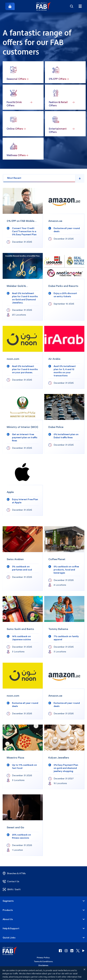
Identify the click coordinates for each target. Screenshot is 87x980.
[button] (43, 6)
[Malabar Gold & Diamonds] (23, 287)
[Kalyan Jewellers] (64, 757)
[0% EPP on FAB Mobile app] (23, 218)
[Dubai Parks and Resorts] (64, 287)
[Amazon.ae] (64, 218)
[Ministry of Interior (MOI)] (23, 424)
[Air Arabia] (64, 357)
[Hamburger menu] (80, 6)
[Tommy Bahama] (64, 627)
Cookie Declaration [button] (43, 969)
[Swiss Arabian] (23, 558)
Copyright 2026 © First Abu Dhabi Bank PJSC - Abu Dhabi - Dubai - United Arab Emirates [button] (43, 974)
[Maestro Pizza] (23, 757)
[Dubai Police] (64, 424)
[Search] (72, 6)
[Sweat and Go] (23, 825)
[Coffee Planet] (64, 558)
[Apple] (23, 487)
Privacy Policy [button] (43, 958)
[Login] (10, 6)
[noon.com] (23, 357)
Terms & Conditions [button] (43, 961)
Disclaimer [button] (43, 965)
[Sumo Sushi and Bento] (23, 627)
